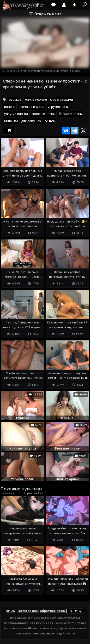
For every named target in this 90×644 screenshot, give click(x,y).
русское (15, 100)
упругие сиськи (16, 114)
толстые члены (43, 114)
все (49, 121)
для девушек (31, 121)
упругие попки (59, 107)
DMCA (10, 611)
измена (10, 107)
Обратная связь (53, 611)
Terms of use (27, 611)
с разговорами (61, 100)
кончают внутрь (31, 107)
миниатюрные (36, 100)
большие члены (71, 114)
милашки (11, 121)
